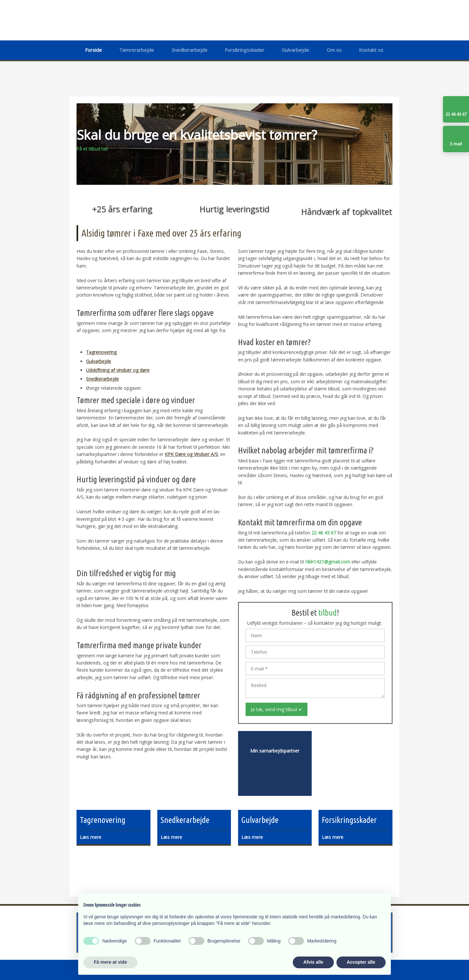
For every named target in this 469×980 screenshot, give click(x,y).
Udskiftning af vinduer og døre (118, 370)
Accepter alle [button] (361, 962)
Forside (93, 50)
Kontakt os (371, 50)
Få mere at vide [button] (110, 962)
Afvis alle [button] (313, 962)
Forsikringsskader (245, 50)
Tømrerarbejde (137, 50)
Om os (334, 50)
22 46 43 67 (324, 533)
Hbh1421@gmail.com (328, 562)
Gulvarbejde (295, 50)
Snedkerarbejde (190, 50)
